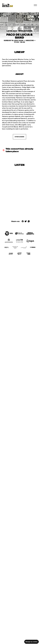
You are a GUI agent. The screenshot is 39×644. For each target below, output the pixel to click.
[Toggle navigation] (35, 5)
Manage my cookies (31, 642)
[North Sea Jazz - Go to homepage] (7, 5)
